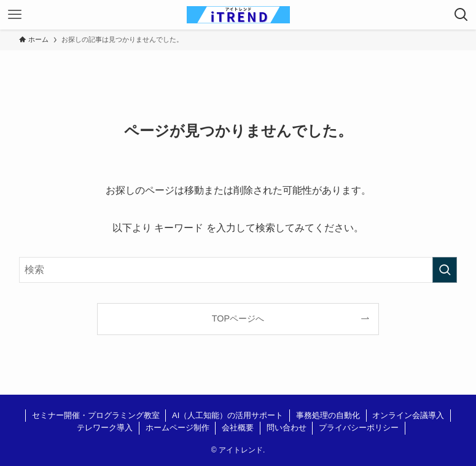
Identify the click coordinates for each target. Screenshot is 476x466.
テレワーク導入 (105, 428)
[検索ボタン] (461, 15)
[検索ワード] (238, 270)
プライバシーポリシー (359, 428)
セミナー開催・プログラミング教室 (96, 415)
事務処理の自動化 (328, 415)
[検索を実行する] (445, 270)
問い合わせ (287, 428)
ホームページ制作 (178, 428)
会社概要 (238, 428)
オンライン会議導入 (408, 415)
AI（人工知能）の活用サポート (228, 415)
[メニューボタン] (15, 15)
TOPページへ (238, 318)
